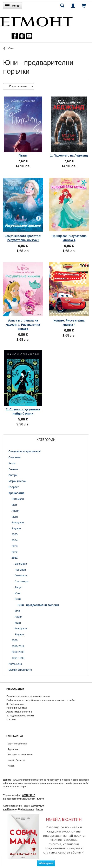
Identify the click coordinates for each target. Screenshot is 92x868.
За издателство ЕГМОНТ (20, 715)
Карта (41, 799)
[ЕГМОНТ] (36, 21)
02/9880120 (37, 806)
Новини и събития (17, 708)
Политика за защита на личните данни (28, 696)
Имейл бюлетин (17, 760)
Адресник (13, 749)
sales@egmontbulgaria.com (19, 799)
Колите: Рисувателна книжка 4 (69, 323)
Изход (11, 766)
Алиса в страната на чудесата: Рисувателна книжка (23, 325)
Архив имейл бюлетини (19, 712)
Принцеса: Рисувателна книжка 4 (69, 238)
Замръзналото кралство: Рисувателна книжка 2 (23, 238)
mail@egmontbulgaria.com (19, 809)
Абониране (46, 863)
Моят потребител (17, 744)
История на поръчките (20, 754)
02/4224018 (29, 795)
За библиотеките (16, 704)
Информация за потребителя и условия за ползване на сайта (41, 700)
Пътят (23, 155)
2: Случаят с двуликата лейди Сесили (23, 411)
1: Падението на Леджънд (69, 155)
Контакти (11, 719)
